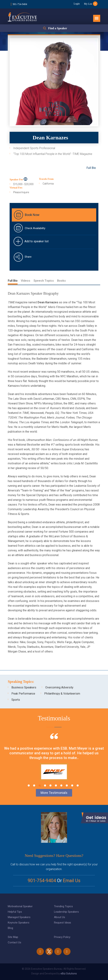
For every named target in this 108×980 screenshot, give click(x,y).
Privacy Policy (62, 937)
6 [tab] (56, 785)
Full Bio (91, 168)
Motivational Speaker (20, 906)
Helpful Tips (15, 912)
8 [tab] (67, 785)
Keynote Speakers (19, 923)
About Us (60, 917)
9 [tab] (72, 785)
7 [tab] (61, 785)
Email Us (72, 881)
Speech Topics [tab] (44, 281)
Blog (10, 928)
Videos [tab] (26, 281)
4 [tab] (45, 785)
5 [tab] (50, 785)
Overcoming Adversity (59, 687)
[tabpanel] (54, 761)
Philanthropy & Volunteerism (62, 694)
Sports (16, 700)
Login (76, 4)
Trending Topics (63, 906)
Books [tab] (61, 281)
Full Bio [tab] (13, 281)
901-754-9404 (20, 4)
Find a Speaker (58, 28)
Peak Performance (23, 694)
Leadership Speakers (66, 912)
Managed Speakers (19, 917)
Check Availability (35, 228)
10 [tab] (78, 785)
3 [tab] (40, 785)
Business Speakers (24, 687)
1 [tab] (29, 785)
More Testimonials (54, 793)
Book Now (32, 215)
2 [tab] (34, 785)
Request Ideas (63, 923)
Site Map (13, 937)
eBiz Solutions (69, 974)
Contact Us (14, 942)
